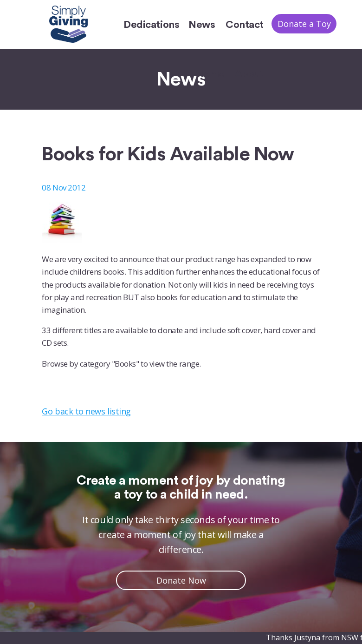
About (249, 74)
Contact (245, 25)
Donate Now (181, 580)
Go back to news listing (86, 411)
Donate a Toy (304, 24)
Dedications (151, 25)
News (202, 25)
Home (210, 74)
